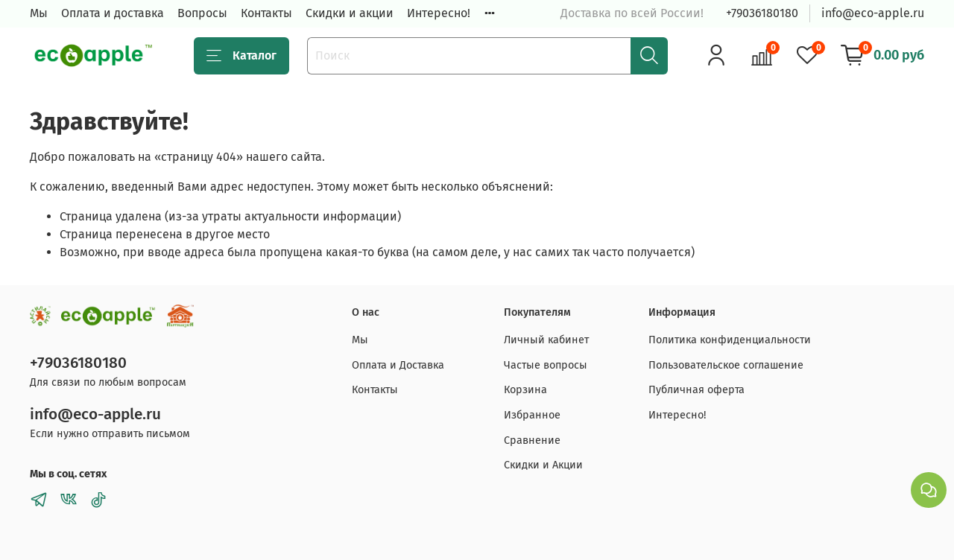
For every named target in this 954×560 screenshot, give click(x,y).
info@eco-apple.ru (873, 13)
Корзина (525, 390)
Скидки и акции (350, 13)
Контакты (266, 13)
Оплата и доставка (113, 13)
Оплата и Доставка (398, 365)
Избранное (532, 415)
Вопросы (202, 13)
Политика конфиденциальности (730, 340)
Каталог (241, 56)
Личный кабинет (546, 340)
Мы (39, 13)
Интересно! (439, 13)
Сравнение (532, 440)
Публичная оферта (696, 390)
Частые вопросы (546, 365)
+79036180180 (762, 13)
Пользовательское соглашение (726, 365)
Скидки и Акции (543, 465)
